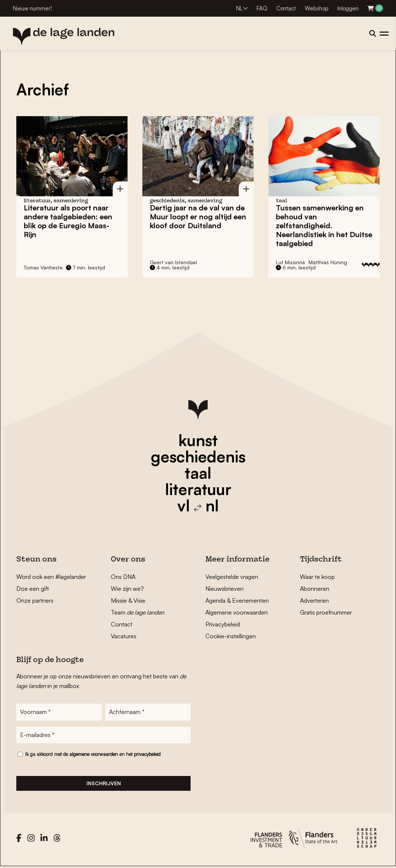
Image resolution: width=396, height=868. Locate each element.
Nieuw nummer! (32, 8)
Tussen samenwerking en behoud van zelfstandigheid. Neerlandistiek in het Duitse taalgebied (324, 225)
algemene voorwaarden (94, 754)
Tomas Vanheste (43, 267)
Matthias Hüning (328, 262)
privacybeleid (147, 754)
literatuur (198, 489)
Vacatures (124, 636)
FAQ (262, 8)
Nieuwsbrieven (225, 589)
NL (239, 8)
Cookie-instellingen (231, 636)
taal (198, 473)
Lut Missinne (291, 262)
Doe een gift (33, 589)
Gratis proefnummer (326, 612)
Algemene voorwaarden (237, 612)
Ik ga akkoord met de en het (93, 754)
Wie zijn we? (127, 589)
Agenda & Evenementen (237, 600)
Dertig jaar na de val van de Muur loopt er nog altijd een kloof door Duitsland (198, 217)
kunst (198, 440)
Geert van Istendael (173, 262)
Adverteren (314, 600)
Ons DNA (123, 577)
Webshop (317, 8)
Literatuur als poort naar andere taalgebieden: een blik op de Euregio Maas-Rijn (68, 221)
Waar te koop (317, 577)
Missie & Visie (128, 600)
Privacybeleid (223, 624)
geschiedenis (198, 456)
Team (138, 612)
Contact (286, 8)
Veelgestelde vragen (232, 577)
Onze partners (35, 600)
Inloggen (348, 8)
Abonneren (315, 589)
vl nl (198, 505)
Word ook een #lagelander (51, 577)
